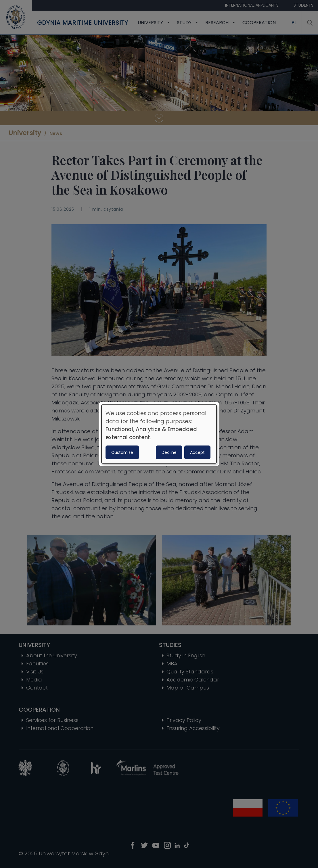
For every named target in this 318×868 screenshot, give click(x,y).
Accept (197, 452)
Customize (122, 452)
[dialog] (159, 434)
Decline (169, 452)
